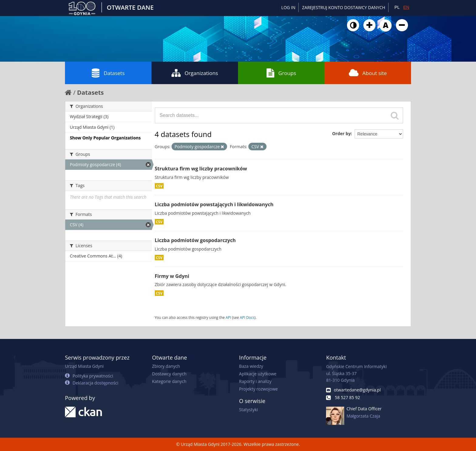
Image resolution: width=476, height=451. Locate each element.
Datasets (108, 73)
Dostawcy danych (169, 374)
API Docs (247, 317)
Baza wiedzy (251, 366)
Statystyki (249, 410)
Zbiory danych (166, 366)
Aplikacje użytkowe (258, 374)
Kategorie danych (169, 381)
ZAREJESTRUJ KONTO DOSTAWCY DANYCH (344, 7)
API (228, 317)
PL (397, 7)
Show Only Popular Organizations (105, 138)
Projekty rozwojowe (259, 389)
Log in (288, 7)
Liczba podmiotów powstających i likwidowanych (214, 204)
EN (406, 7)
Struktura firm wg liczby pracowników (201, 169)
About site (368, 73)
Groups (281, 73)
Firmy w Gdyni (172, 276)
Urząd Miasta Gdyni (84, 366)
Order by (341, 133)
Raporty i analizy (255, 381)
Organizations (195, 73)
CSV (159, 186)
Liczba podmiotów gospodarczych (195, 240)
